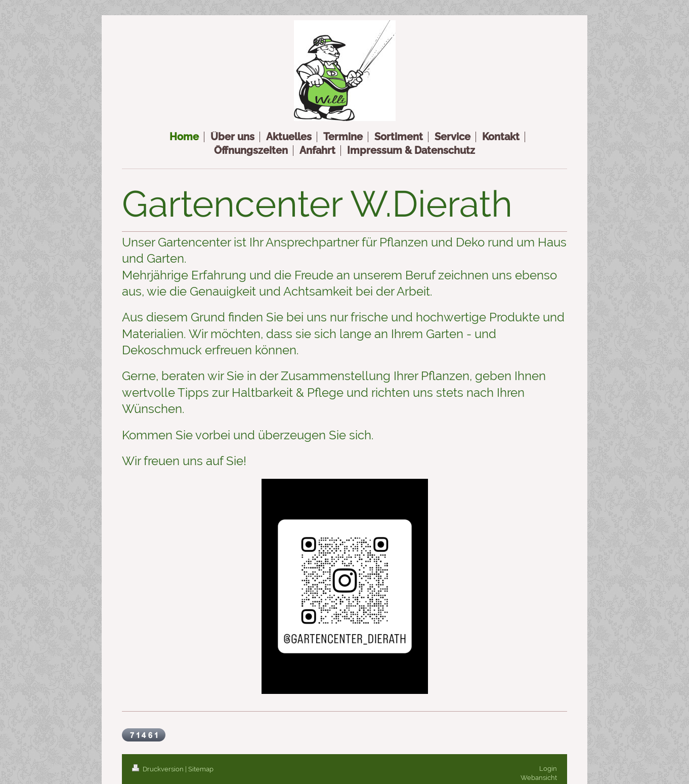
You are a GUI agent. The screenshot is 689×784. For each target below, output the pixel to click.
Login (548, 769)
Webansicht (539, 778)
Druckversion (159, 769)
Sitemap (201, 769)
